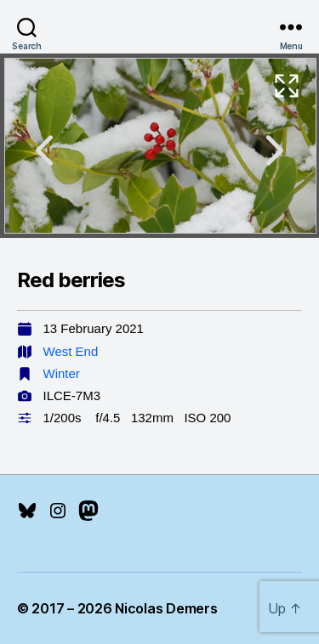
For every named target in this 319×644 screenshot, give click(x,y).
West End (71, 351)
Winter (62, 373)
